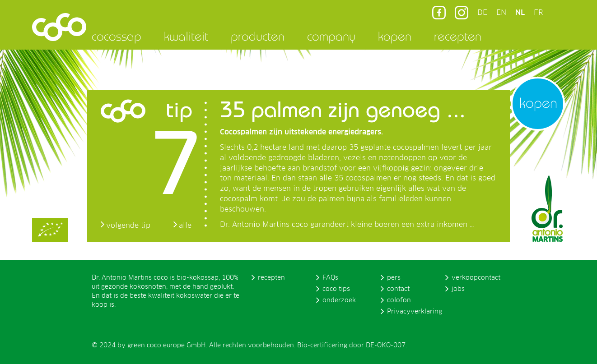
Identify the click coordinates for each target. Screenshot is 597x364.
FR (538, 13)
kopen (395, 36)
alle (185, 226)
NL (520, 13)
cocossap (117, 36)
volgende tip (128, 226)
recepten (458, 36)
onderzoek (339, 300)
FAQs (330, 278)
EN (501, 13)
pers (394, 278)
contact (398, 289)
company (331, 36)
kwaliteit (186, 36)
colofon (399, 300)
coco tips (336, 289)
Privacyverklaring (415, 312)
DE (482, 13)
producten (258, 36)
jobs (458, 289)
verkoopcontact (476, 278)
